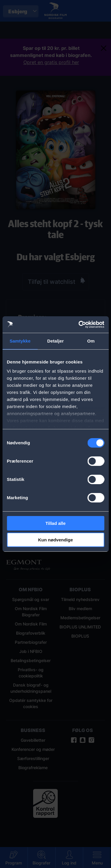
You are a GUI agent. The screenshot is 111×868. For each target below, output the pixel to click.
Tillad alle (55, 523)
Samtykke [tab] (20, 341)
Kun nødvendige (56, 540)
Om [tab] (91, 341)
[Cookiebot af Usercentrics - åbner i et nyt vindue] (79, 325)
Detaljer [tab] (56, 341)
